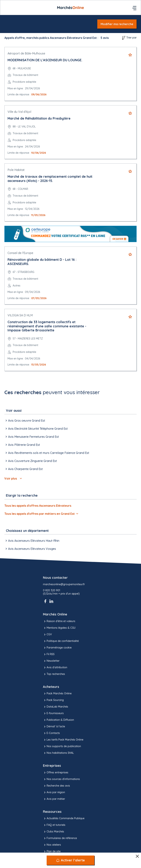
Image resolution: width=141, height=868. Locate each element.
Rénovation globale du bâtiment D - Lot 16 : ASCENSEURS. (42, 262)
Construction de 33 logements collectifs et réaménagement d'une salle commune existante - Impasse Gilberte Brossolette (47, 326)
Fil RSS (49, 654)
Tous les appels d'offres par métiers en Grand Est (41, 514)
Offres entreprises (56, 773)
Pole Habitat (16, 170)
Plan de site (52, 851)
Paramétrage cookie (57, 648)
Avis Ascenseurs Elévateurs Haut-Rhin (32, 541)
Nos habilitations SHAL (58, 753)
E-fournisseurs (53, 713)
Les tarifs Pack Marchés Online (63, 740)
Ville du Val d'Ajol (19, 112)
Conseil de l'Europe (20, 253)
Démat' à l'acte (54, 727)
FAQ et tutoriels (54, 825)
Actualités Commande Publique (64, 818)
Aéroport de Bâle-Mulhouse (26, 53)
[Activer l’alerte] (70, 860)
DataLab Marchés (56, 707)
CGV (47, 635)
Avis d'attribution (55, 668)
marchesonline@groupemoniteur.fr (64, 584)
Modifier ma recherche (117, 24)
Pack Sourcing (53, 700)
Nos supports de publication (62, 746)
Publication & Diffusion (58, 720)
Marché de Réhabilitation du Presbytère (39, 118)
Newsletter (51, 661)
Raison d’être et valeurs (59, 621)
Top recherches (54, 674)
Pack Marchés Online (57, 694)
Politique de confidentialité (61, 641)
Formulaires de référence (60, 838)
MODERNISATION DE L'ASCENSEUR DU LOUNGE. (45, 60)
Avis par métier (54, 799)
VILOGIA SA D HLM (20, 315)
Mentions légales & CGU (59, 628)
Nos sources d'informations (61, 779)
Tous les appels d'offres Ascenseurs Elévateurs (38, 506)
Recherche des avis (56, 786)
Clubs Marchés (54, 832)
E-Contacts (51, 733)
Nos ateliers (52, 845)
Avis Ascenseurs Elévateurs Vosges (30, 549)
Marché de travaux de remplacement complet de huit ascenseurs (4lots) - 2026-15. (50, 179)
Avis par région (54, 792)
